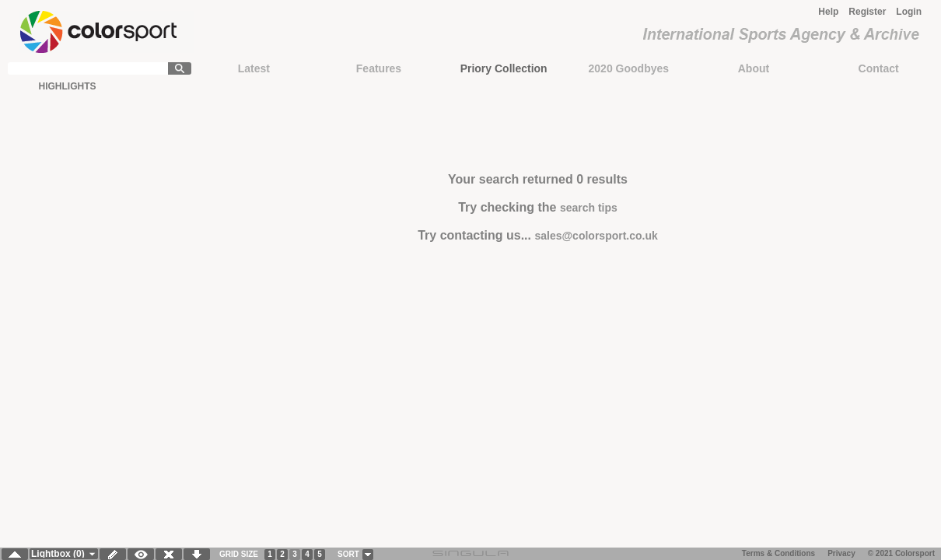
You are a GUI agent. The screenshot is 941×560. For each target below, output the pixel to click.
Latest (254, 68)
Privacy (841, 553)
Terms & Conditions (778, 553)
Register (867, 12)
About (754, 68)
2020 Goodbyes (629, 68)
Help (828, 12)
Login (909, 12)
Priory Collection (504, 68)
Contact (879, 68)
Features (379, 68)
